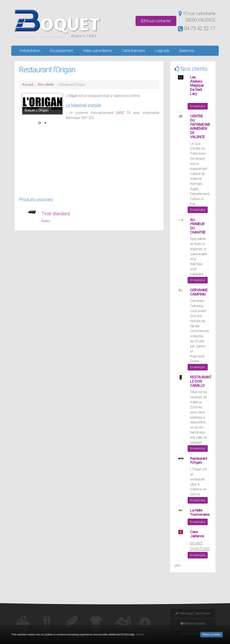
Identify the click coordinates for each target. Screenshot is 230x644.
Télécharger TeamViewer (193, 613)
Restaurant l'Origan (199, 461)
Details (140, 634)
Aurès (46, 221)
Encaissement (61, 51)
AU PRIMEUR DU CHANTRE (198, 226)
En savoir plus (198, 106)
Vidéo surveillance (97, 51)
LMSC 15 (123, 113)
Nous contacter (156, 21)
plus (177, 565)
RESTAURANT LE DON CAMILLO (201, 381)
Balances (187, 51)
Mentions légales (193, 624)
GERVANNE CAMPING (199, 292)
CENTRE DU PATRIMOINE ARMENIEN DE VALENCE (200, 126)
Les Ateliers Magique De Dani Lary (197, 85)
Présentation (30, 51)
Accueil (28, 85)
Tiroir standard (56, 214)
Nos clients (46, 85)
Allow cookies (211, 634)
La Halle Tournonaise (200, 512)
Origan (73, 96)
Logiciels (162, 51)
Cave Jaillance (197, 534)
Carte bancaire (133, 51)
